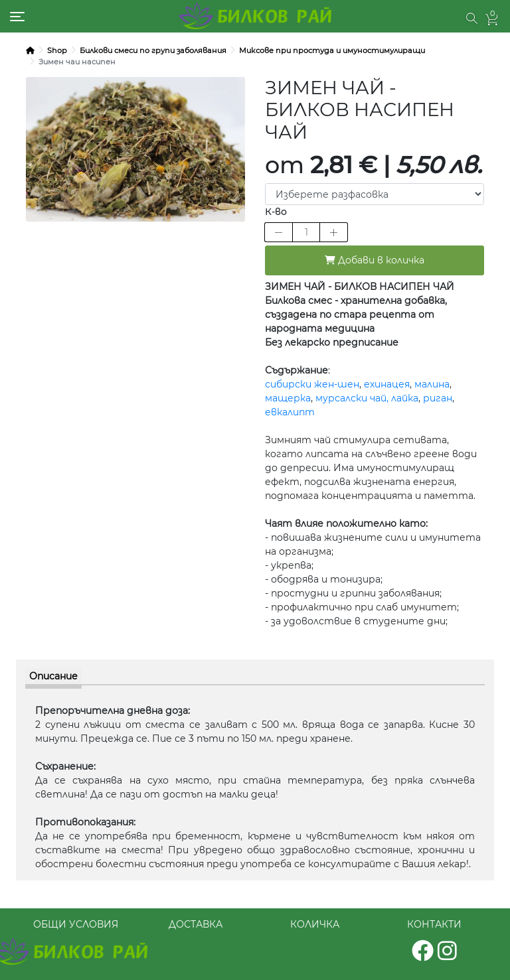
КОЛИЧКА (315, 924)
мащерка (288, 398)
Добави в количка (375, 260)
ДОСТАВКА (196, 924)
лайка (405, 398)
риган (438, 398)
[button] (472, 18)
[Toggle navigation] (17, 17)
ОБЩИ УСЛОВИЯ (76, 924)
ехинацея (387, 384)
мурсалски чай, (352, 398)
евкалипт (290, 412)
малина (432, 384)
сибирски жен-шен (312, 384)
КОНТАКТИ (434, 924)
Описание (53, 676)
